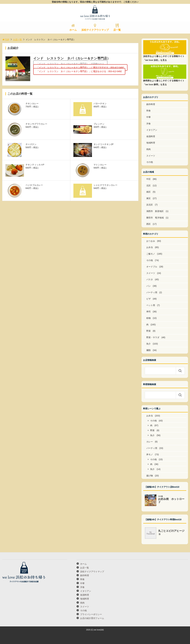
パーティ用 (152, 292)
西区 (149, 224)
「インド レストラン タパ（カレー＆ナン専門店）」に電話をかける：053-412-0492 (79, 71)
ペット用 (151, 305)
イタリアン (152, 130)
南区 (149, 192)
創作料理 (151, 104)
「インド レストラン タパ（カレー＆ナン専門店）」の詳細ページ (70, 64)
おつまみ (151, 241)
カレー (150, 442)
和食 (149, 111)
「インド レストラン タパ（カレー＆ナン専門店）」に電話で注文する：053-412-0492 (80, 68)
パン (149, 286)
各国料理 (151, 136)
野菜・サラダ (153, 337)
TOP (6, 40)
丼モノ (150, 454)
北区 (149, 186)
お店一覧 (17, 40)
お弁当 (150, 247)
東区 (149, 198)
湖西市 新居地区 (155, 211)
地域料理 (151, 143)
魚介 (149, 344)
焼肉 (149, 149)
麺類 (149, 350)
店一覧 (117, 30)
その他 (150, 162)
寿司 (149, 312)
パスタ (150, 279)
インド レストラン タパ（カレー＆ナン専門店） (72, 58)
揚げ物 (150, 476)
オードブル (152, 267)
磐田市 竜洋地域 (155, 218)
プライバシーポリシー (91, 614)
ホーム (73, 30)
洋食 (149, 124)
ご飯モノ (151, 254)
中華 (149, 117)
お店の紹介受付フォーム (92, 618)
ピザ (149, 299)
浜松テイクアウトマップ (95, 30)
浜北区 (150, 205)
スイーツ (151, 156)
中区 (149, 179)
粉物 (149, 318)
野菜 (149, 331)
